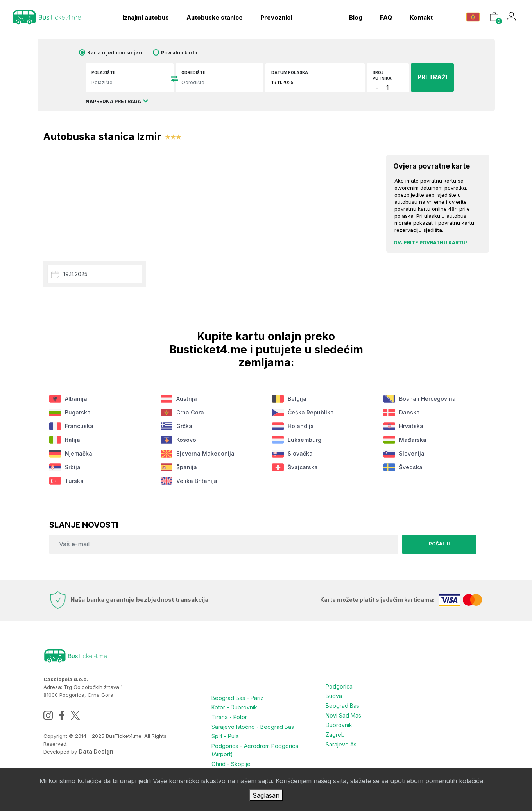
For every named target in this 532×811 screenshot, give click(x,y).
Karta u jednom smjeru (120, 53)
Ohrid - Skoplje (231, 762)
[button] (473, 15)
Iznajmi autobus (145, 17)
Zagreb (335, 733)
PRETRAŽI (429, 77)
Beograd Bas (342, 705)
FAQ (385, 17)
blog (355, 17)
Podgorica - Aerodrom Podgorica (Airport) (255, 748)
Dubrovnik (339, 724)
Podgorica (339, 686)
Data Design (96, 751)
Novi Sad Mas (343, 714)
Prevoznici (275, 17)
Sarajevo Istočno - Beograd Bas (253, 726)
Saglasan (266, 795)
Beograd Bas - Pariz (237, 697)
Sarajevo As (341, 742)
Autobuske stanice (214, 17)
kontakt (420, 17)
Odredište (196, 72)
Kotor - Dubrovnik (234, 707)
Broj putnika (380, 75)
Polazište (108, 72)
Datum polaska (290, 72)
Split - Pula (225, 735)
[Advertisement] (209, 200)
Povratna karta (184, 53)
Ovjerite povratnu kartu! (430, 243)
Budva (334, 695)
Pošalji (438, 544)
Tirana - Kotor (229, 716)
